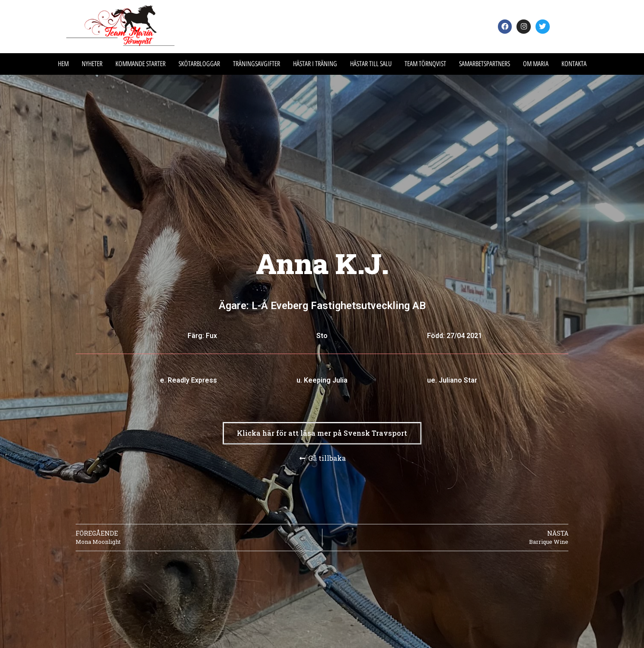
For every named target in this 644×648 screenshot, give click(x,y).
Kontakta (574, 64)
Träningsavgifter (257, 64)
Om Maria (536, 64)
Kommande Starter (140, 64)
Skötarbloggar (199, 64)
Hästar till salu (371, 64)
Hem (63, 64)
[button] (322, 433)
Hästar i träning (315, 64)
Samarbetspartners (485, 64)
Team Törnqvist (425, 64)
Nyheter (92, 64)
